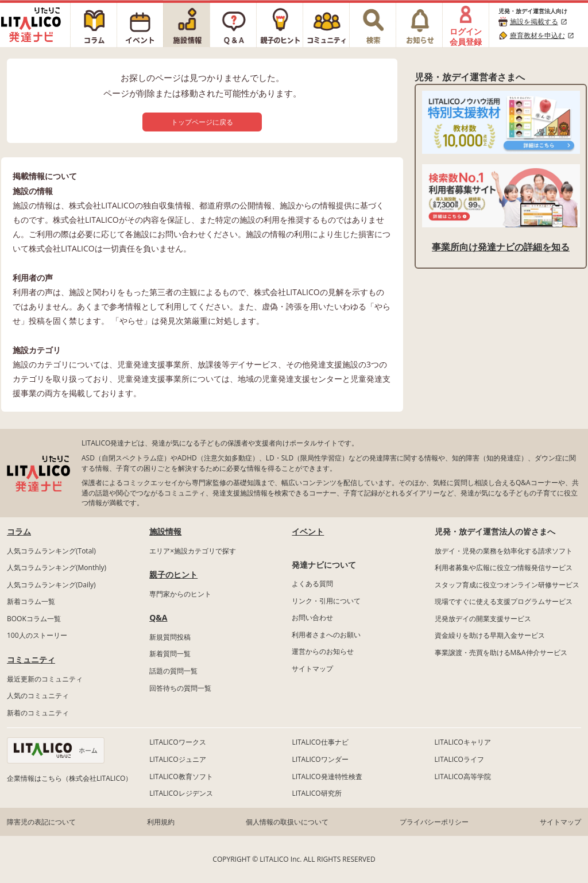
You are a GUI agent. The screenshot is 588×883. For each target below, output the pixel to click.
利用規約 (161, 822)
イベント (308, 531)
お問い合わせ (312, 617)
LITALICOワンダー (320, 759)
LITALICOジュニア (177, 759)
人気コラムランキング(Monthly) (57, 568)
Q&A (158, 617)
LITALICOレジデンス (181, 793)
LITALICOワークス (177, 742)
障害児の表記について (41, 822)
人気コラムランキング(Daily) (51, 585)
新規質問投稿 (170, 637)
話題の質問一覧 (173, 671)
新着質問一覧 (170, 654)
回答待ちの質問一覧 (180, 688)
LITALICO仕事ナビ (320, 742)
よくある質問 (312, 584)
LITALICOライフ (459, 759)
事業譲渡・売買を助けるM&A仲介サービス (501, 652)
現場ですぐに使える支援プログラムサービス (504, 601)
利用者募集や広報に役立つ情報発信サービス (504, 568)
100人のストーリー (37, 635)
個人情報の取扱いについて (287, 822)
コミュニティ (31, 659)
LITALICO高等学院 (463, 777)
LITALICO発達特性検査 (327, 777)
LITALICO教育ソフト (181, 777)
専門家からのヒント (180, 594)
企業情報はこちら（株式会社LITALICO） (69, 778)
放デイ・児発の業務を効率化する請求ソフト (504, 551)
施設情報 (165, 531)
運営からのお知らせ (323, 651)
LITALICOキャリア (463, 742)
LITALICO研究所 (316, 793)
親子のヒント (173, 574)
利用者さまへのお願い (326, 635)
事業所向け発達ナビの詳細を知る (501, 247)
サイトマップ (312, 669)
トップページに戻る (202, 122)
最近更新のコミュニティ (45, 679)
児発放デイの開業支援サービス (483, 619)
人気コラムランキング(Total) (51, 551)
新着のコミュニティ (38, 713)
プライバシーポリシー (434, 822)
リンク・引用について (326, 601)
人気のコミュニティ (38, 696)
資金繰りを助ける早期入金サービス (490, 635)
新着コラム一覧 (31, 601)
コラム (19, 531)
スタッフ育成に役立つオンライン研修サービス (507, 585)
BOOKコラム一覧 (34, 619)
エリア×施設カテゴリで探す (193, 551)
